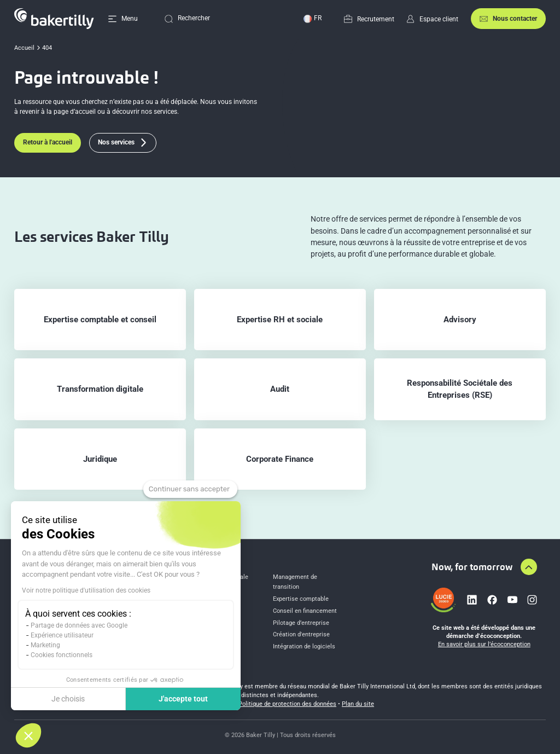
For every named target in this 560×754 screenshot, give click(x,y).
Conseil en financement (305, 611)
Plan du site (358, 704)
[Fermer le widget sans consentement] (190, 489)
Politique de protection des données (287, 704)
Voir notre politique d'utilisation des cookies (86, 590)
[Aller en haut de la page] (529, 567)
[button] (28, 735)
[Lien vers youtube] (512, 600)
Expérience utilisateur (62, 635)
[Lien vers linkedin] (472, 600)
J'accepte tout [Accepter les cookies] (183, 699)
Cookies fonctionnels (62, 655)
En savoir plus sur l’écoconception (484, 644)
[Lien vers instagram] (532, 600)
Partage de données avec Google (79, 625)
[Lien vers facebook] (492, 600)
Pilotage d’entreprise (301, 623)
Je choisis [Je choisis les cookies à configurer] (68, 699)
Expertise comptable (301, 599)
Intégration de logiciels (304, 646)
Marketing (45, 645)
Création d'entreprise (301, 634)
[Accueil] (54, 19)
